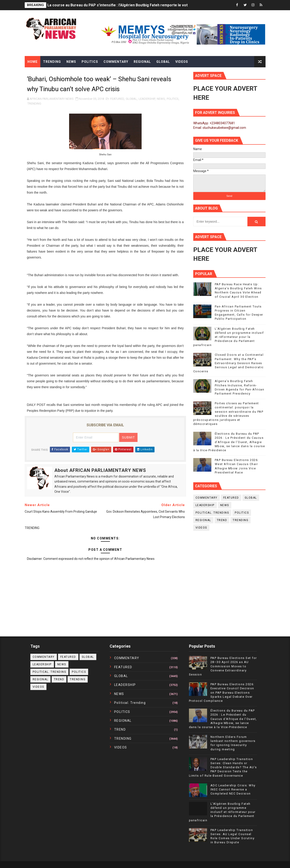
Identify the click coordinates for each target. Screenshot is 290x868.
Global (163, 62)
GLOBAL (131, 99)
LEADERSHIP (147, 99)
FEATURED (117, 99)
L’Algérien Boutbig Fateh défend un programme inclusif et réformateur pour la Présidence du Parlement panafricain (229, 337)
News (71, 62)
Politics (90, 62)
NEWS (161, 99)
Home (33, 62)
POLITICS (173, 99)
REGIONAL (203, 520)
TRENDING (34, 104)
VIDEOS (201, 528)
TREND (222, 520)
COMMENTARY (207, 498)
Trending (52, 62)
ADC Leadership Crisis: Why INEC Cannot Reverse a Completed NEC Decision (233, 789)
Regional (142, 62)
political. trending (212, 513)
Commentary (116, 62)
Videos (182, 62)
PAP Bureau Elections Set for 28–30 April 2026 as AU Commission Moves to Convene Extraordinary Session (223, 666)
